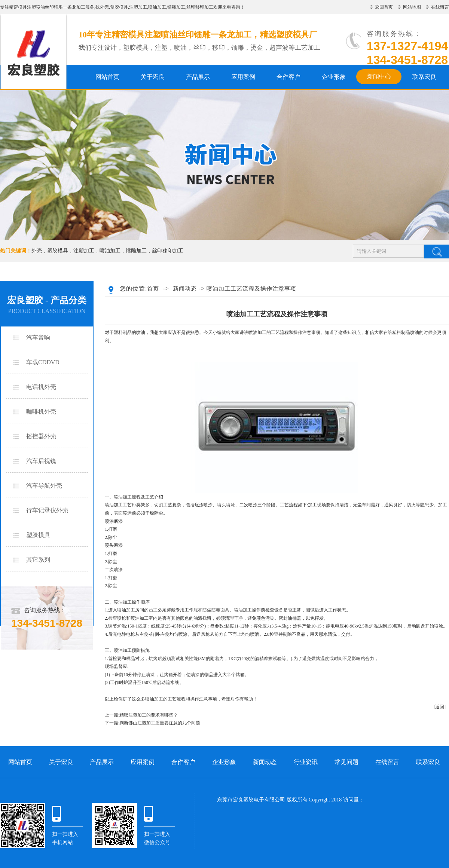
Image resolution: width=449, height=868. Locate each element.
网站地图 (412, 7)
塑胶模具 (119, 7)
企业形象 (334, 77)
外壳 (104, 7)
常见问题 (346, 762)
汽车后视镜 (41, 461)
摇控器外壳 (41, 436)
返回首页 (384, 7)
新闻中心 (379, 76)
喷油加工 (157, 7)
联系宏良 (424, 77)
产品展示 (198, 77)
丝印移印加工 (200, 7)
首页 (153, 289)
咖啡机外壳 (41, 412)
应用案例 (243, 77)
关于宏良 (153, 77)
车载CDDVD (43, 362)
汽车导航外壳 (44, 486)
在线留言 (440, 7)
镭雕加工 (176, 7)
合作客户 (288, 77)
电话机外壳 (41, 387)
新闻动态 (185, 289)
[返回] (440, 707)
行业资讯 (306, 762)
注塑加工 (138, 7)
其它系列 (38, 560)
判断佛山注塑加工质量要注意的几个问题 (160, 723)
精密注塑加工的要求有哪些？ (149, 715)
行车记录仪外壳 (47, 510)
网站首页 (107, 77)
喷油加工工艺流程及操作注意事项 (251, 289)
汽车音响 (38, 338)
